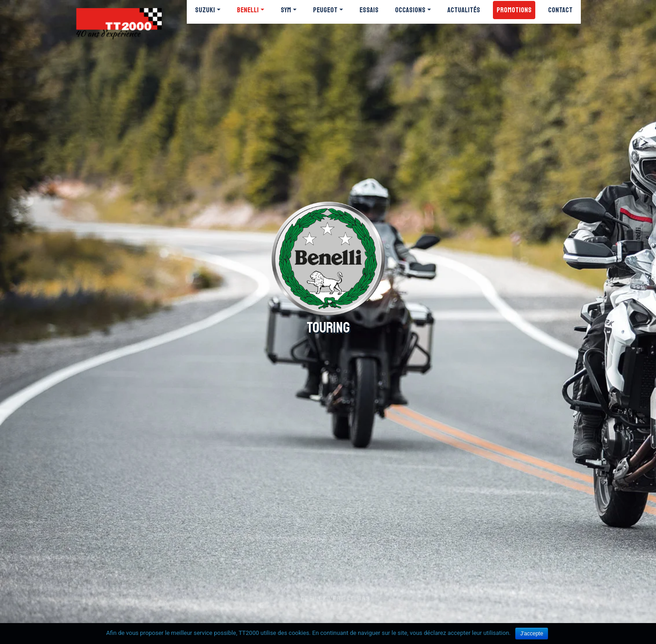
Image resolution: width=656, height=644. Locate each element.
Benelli (248, 10)
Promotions (514, 10)
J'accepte (532, 634)
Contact (560, 10)
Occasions (410, 10)
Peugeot (325, 10)
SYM (286, 10)
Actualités (464, 10)
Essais (369, 10)
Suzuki (205, 10)
